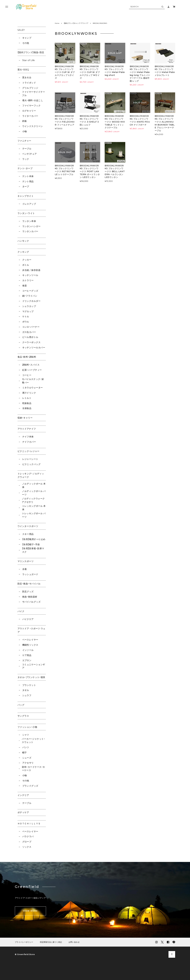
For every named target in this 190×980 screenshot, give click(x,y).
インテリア (23, 795)
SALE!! (21, 30)
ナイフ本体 (28, 437)
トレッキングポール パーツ (34, 515)
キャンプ (27, 38)
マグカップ (28, 311)
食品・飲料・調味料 (27, 357)
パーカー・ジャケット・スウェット (33, 741)
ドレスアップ (29, 204)
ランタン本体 (29, 221)
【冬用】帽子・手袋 (31, 544)
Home (57, 23)
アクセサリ (28, 763)
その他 (26, 43)
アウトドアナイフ (27, 429)
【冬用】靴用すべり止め (34, 539)
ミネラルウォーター (33, 388)
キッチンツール (30, 275)
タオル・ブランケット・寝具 (31, 677)
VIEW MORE (30, 911)
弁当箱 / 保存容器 (31, 270)
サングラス (23, 716)
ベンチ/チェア (30, 154)
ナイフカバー (29, 442)
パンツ (26, 747)
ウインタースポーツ (28, 526)
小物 (25, 131)
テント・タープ (25, 168)
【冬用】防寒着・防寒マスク (33, 550)
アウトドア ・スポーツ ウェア (31, 630)
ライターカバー (30, 116)
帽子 (25, 753)
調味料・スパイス (31, 365)
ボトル (26, 265)
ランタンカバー (30, 231)
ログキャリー (29, 111)
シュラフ (27, 695)
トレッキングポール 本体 (34, 508)
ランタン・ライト (26, 213)
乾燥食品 (27, 403)
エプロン (27, 660)
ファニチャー (24, 141)
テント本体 (28, 176)
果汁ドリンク (29, 393)
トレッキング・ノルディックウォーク (31, 475)
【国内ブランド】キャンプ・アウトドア (76, 23)
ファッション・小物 (27, 727)
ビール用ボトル (30, 337)
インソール (28, 650)
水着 (25, 569)
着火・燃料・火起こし (33, 100)
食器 (25, 286)
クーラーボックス (31, 342)
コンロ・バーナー (31, 327)
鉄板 (25, 121)
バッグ (21, 705)
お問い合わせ (74, 942)
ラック (26, 159)
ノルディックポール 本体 (34, 485)
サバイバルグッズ (31, 602)
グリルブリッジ (30, 88)
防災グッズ (28, 592)
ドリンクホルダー (31, 301)
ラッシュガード (30, 574)
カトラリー (28, 280)
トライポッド (29, 83)
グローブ (27, 842)
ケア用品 (27, 655)
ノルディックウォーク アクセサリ (33, 500)
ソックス (27, 847)
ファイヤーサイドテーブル (33, 94)
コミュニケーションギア (34, 666)
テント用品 (28, 181)
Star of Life (29, 60)
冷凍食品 (27, 408)
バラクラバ (28, 836)
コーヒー (27, 375)
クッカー (27, 260)
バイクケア (28, 619)
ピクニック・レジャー (28, 451)
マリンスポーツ (26, 561)
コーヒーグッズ (30, 291)
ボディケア (23, 812)
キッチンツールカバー (34, 347)
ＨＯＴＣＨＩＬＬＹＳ (29, 824)
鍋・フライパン (30, 296)
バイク (21, 611)
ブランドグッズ (30, 786)
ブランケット (29, 685)
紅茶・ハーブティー (32, 370)
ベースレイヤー (30, 640)
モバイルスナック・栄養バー (33, 381)
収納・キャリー (25, 418)
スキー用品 (28, 534)
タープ (26, 186)
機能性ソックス (30, 645)
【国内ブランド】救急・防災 (31, 52)
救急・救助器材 (30, 597)
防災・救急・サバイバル (29, 584)
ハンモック (23, 241)
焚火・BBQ (23, 70)
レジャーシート (30, 459)
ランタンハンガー (31, 226)
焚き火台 (27, 77)
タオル (26, 690)
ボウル (26, 322)
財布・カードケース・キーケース (34, 769)
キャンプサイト (26, 196)
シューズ (27, 758)
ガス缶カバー (29, 332)
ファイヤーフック (31, 106)
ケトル (26, 316)
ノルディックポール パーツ (34, 493)
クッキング (23, 252)
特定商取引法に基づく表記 (51, 942)
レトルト (27, 398)
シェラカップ (29, 306)
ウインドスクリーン (33, 126)
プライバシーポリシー (24, 942)
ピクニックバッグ (31, 464)
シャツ (26, 735)
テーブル (27, 149)
